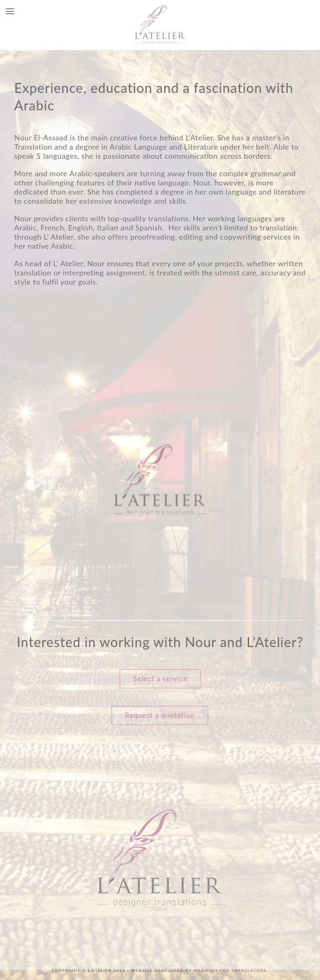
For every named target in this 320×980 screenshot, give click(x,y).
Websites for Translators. (231, 970)
